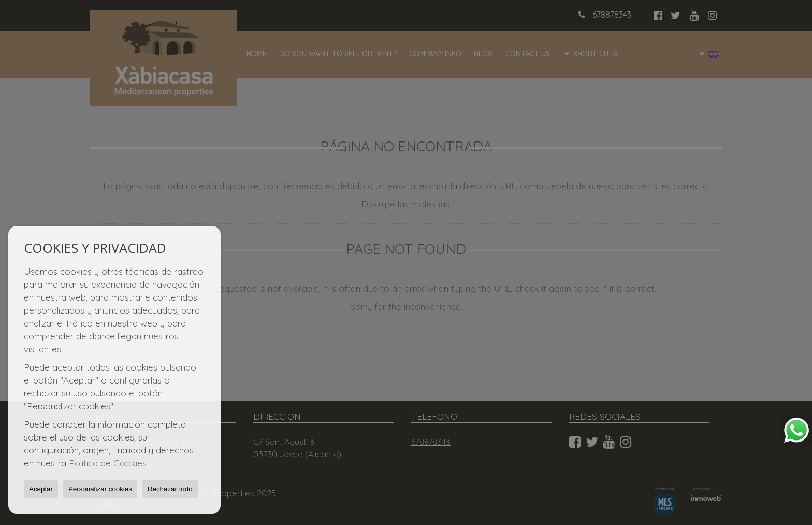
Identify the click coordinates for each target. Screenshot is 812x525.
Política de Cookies (108, 463)
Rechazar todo (170, 489)
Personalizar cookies (100, 489)
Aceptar (41, 489)
